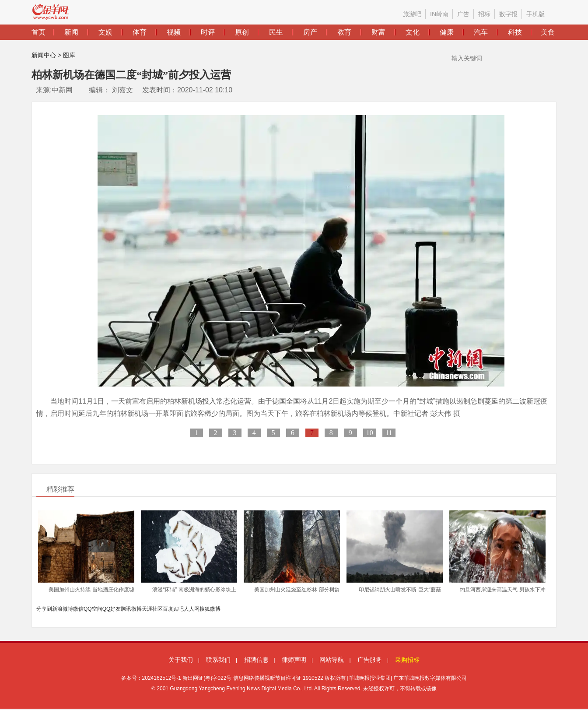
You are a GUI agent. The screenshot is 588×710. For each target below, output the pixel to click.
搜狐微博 (210, 609)
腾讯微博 (131, 609)
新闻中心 (44, 55)
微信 (78, 609)
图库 (69, 55)
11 (389, 433)
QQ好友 (112, 609)
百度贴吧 (173, 609)
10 (370, 433)
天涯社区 (152, 609)
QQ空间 (93, 609)
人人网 (192, 609)
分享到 (44, 609)
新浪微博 (63, 609)
